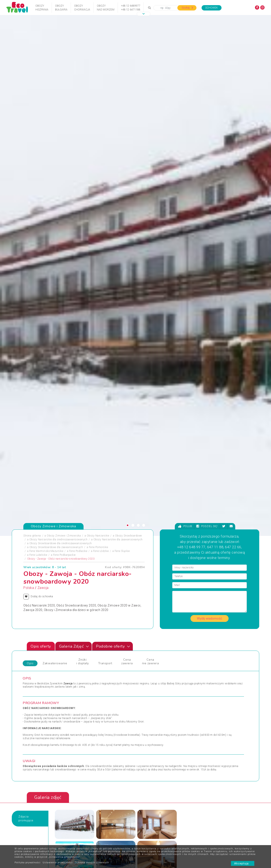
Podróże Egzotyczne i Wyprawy (45, 707)
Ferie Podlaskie (78, 203)
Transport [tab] (105, 315)
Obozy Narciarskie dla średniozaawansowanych (58, 191)
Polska (29, 240)
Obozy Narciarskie (98, 187)
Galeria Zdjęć (74, 298)
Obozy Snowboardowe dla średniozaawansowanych (61, 195)
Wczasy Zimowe (149, 696)
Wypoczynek (203, 707)
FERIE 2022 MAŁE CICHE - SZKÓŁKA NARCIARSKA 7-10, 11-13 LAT (92, 578)
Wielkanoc (145, 707)
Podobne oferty (113, 298)
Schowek (212, 8)
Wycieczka (202, 702)
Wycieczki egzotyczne (152, 717)
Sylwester (88, 707)
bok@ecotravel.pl (246, 831)
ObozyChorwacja (82, 8)
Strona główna (32, 187)
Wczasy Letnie (148, 691)
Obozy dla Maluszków (96, 691)
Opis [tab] (30, 315)
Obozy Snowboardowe (128, 187)
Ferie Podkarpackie (64, 207)
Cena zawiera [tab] (127, 313)
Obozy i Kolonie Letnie (39, 691)
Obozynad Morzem (106, 8)
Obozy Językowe (92, 696)
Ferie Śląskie (122, 203)
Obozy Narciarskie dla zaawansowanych (118, 191)
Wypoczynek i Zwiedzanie (211, 691)
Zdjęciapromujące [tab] (26, 470)
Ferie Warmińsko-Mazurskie (46, 203)
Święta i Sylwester (93, 717)
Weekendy (145, 702)
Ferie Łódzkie (101, 203)
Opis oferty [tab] (41, 298)
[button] (144, 14)
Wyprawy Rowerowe (207, 696)
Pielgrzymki (33, 702)
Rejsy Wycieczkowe (94, 702)
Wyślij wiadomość (210, 270)
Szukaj (187, 8)
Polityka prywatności (28, 863)
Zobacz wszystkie (228, 648)
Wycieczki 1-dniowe (151, 712)
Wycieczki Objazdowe (208, 686)
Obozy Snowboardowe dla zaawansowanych (56, 199)
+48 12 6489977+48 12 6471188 (131, 8)
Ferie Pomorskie (99, 199)
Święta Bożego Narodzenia (98, 712)
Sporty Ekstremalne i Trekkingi (45, 712)
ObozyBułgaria (61, 8)
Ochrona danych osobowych (92, 863)
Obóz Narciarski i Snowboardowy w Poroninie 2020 (219, 578)
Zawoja (43, 240)
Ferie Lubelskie (38, 207)
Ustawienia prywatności (58, 863)
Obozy (30, 686)
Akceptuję (243, 863)
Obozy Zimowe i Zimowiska (64, 187)
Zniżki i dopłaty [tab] (83, 313)
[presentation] (243, 532)
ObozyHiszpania (42, 8)
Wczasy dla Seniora (151, 686)
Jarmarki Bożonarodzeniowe (99, 686)
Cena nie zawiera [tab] (150, 313)
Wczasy (31, 717)
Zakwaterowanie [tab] (55, 315)
